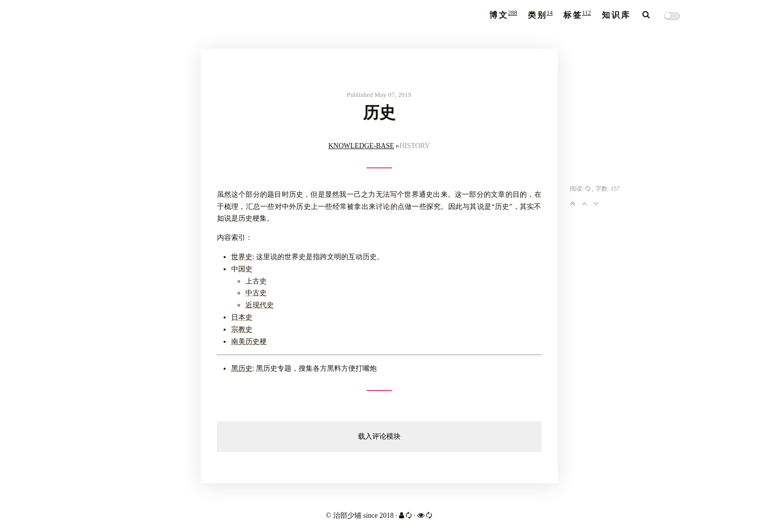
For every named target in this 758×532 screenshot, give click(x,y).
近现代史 (260, 305)
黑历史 (242, 368)
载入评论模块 (379, 436)
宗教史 (242, 329)
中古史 (256, 293)
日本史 (242, 317)
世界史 (242, 257)
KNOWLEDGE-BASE (361, 146)
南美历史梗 (249, 342)
